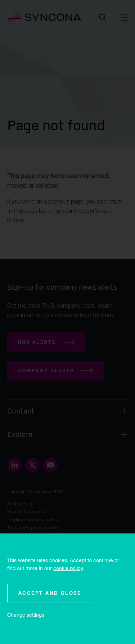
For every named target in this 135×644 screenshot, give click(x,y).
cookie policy (68, 568)
